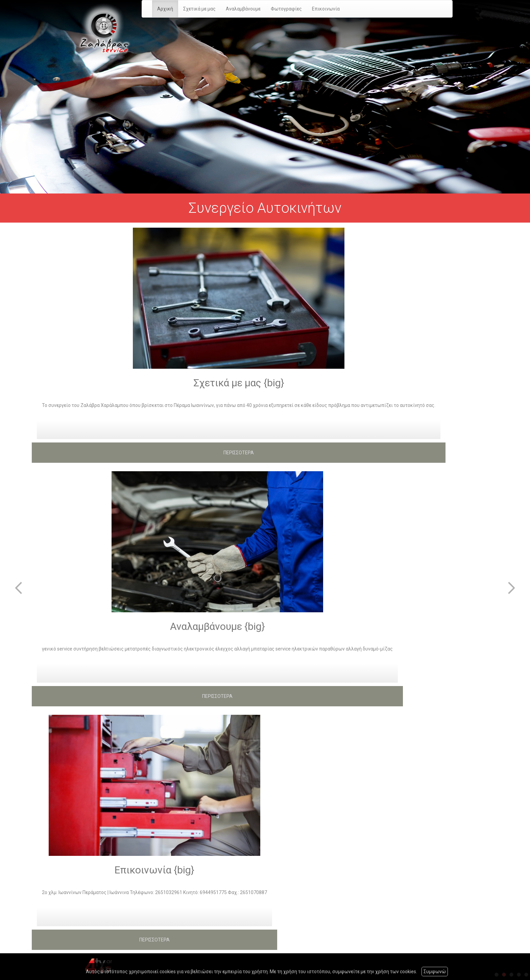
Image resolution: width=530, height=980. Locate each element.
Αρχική (165, 9)
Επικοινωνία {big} (154, 870)
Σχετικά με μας (199, 9)
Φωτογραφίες (286, 9)
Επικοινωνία (326, 9)
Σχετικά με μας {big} (239, 383)
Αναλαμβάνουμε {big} (218, 626)
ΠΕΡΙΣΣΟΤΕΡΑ (239, 453)
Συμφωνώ (435, 972)
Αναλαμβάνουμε (243, 9)
